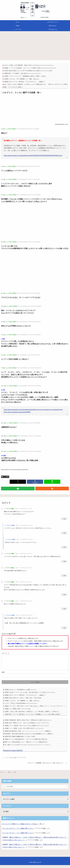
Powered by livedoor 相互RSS (13, 753)
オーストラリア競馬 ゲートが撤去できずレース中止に (20, 827)
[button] (67, 789)
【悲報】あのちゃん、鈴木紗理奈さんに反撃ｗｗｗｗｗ (20, 693)
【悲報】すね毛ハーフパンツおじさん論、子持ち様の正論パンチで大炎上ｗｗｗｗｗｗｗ (30, 695)
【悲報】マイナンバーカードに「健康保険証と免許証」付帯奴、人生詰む (25, 76)
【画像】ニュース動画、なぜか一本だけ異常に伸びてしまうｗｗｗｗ (24, 731)
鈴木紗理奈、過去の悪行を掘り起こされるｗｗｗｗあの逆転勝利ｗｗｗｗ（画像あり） (29, 737)
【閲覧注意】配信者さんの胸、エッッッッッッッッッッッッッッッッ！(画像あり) (28, 734)
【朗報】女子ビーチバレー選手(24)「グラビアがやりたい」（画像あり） (25, 82)
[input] (35, 789)
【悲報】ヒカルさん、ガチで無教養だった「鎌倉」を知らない (22, 79)
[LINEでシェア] (52, 482)
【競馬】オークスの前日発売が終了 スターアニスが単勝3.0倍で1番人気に (26, 742)
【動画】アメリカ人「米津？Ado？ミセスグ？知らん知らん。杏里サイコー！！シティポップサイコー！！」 (35, 709)
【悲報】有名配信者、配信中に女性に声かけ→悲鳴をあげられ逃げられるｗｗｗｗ (28, 723)
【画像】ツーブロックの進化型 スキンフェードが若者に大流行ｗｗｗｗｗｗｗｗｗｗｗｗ (30, 68)
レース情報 (5, 477)
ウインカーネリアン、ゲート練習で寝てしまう (17, 831)
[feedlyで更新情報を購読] (18, 489)
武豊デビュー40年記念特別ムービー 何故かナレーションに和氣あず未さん (26, 745)
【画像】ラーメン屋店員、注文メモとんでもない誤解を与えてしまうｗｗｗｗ (27, 728)
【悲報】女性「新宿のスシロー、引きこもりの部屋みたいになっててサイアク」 (27, 726)
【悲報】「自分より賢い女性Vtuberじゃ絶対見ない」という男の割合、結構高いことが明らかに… (32, 714)
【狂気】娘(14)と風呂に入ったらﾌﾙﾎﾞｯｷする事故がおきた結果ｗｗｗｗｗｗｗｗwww (28, 71)
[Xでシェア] (18, 482)
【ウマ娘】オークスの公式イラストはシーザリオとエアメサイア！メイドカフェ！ (28, 748)
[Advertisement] (35, 46)
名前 (3, 675)
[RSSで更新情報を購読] (52, 489)
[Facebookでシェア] (35, 482)
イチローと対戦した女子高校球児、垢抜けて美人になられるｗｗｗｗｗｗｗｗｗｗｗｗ (29, 65)
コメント (5, 653)
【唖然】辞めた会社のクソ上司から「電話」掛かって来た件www (23, 701)
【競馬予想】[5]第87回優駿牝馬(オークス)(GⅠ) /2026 (20, 739)
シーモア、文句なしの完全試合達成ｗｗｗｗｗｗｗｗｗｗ (21, 706)
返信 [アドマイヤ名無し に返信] (64, 519)
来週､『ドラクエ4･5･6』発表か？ (13, 87)
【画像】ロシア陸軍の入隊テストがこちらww (17, 712)
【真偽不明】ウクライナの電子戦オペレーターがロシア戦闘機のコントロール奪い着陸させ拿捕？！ (33, 717)
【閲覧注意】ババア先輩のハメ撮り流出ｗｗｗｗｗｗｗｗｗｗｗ (22, 73)
